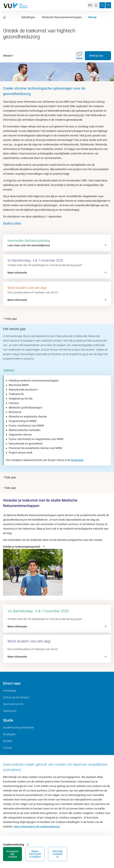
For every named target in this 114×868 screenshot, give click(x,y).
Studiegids (77, 460)
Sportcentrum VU (13, 704)
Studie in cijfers (12, 223)
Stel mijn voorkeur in (58, 854)
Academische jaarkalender (19, 727)
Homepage (10, 691)
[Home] (5, 17)
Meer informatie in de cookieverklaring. (37, 827)
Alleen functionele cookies (35, 854)
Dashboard (10, 711)
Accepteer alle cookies (12, 854)
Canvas (8, 748)
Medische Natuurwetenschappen (62, 17)
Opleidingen (28, 17)
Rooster (8, 741)
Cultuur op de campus (16, 697)
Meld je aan (96, 56)
